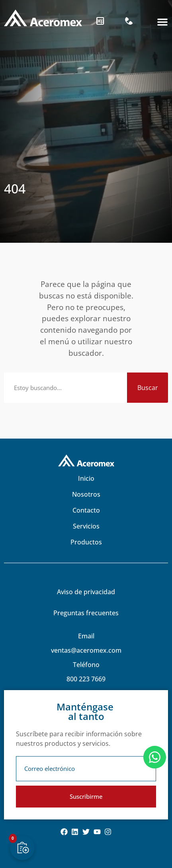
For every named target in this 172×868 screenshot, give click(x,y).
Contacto (86, 510)
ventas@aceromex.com (86, 650)
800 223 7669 (86, 679)
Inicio (86, 478)
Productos (86, 542)
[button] (162, 22)
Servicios (86, 526)
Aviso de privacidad (86, 592)
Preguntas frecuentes (86, 613)
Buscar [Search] (148, 388)
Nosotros (86, 494)
